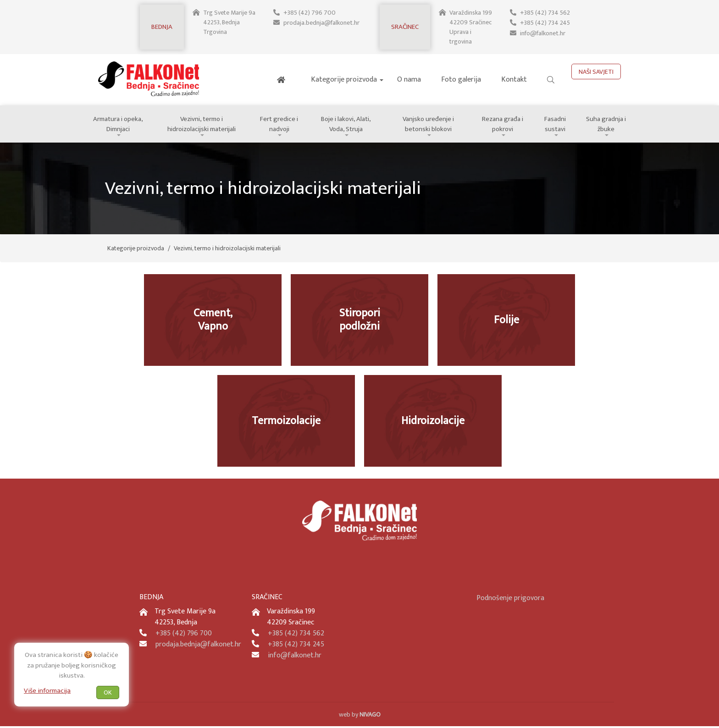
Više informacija (47, 690)
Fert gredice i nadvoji (281, 125)
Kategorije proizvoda (344, 80)
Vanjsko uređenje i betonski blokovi (431, 125)
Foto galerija (461, 80)
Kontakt (514, 80)
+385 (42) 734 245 (545, 22)
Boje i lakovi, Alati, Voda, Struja (348, 125)
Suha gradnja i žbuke (607, 125)
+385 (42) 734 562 (545, 13)
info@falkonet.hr (542, 32)
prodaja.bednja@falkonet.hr (322, 22)
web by (360, 716)
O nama (409, 80)
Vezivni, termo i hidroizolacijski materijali (203, 125)
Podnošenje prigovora (510, 600)
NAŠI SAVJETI (596, 72)
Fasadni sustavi (558, 125)
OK (108, 692)
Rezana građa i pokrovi (506, 125)
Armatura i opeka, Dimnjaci (119, 125)
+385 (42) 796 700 (310, 13)
